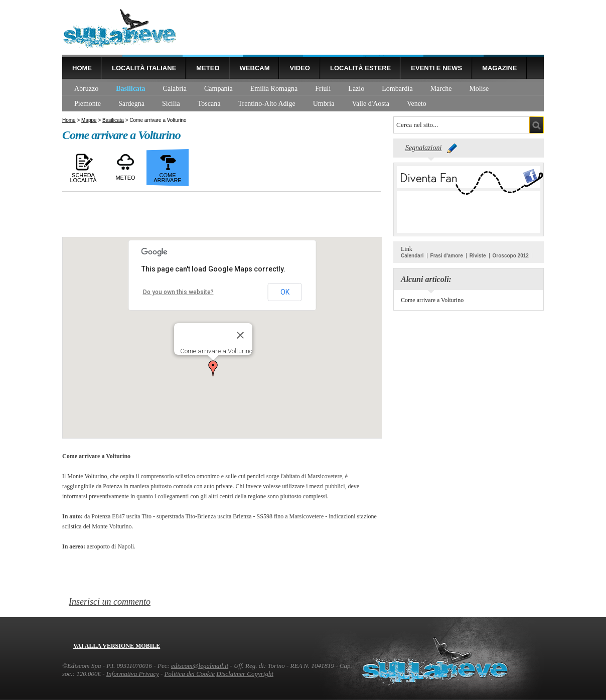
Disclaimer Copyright (245, 674)
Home (82, 68)
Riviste (478, 256)
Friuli (323, 89)
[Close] (240, 335)
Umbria (324, 104)
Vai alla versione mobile (117, 646)
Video (299, 68)
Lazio (356, 89)
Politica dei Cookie (190, 674)
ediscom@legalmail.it (200, 666)
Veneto (417, 104)
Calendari (412, 256)
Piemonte (88, 104)
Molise (479, 89)
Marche (441, 89)
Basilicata (130, 89)
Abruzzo (86, 89)
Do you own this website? (178, 292)
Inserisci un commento (110, 602)
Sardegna (131, 104)
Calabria (175, 89)
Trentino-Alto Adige (266, 104)
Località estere (360, 68)
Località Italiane (144, 68)
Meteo (208, 68)
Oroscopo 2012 (511, 256)
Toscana (209, 104)
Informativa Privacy (133, 674)
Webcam (255, 68)
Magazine (499, 68)
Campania (218, 89)
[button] (213, 368)
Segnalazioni (423, 148)
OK (285, 292)
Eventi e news (436, 68)
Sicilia (171, 104)
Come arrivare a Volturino (432, 300)
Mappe (89, 120)
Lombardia (397, 89)
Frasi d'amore (447, 256)
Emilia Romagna (274, 89)
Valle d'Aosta (370, 104)
